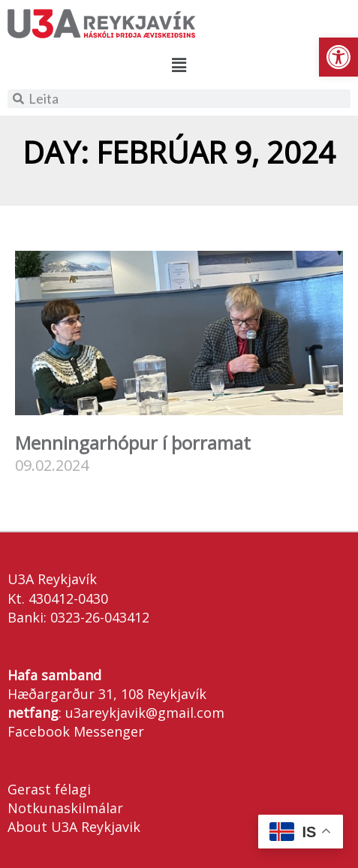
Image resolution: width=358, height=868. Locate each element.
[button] (338, 57)
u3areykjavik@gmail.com (145, 713)
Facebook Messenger (76, 731)
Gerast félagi (49, 789)
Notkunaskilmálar (65, 808)
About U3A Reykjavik (74, 827)
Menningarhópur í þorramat (133, 443)
